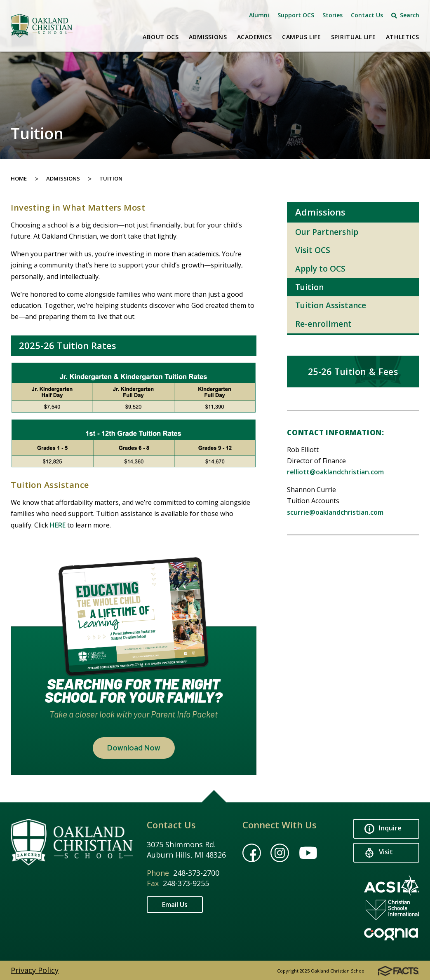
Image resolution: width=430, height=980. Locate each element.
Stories (332, 15)
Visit (379, 853)
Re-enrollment (323, 324)
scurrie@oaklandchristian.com (335, 512)
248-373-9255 (186, 883)
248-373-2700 (196, 873)
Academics (255, 37)
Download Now (134, 748)
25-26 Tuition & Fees (353, 372)
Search (405, 15)
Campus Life (302, 37)
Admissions (208, 37)
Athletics (403, 37)
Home (19, 178)
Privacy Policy (35, 970)
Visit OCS (313, 250)
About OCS (161, 37)
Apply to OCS (320, 269)
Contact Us (367, 15)
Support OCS (296, 15)
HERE (58, 525)
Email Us (175, 905)
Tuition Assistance (331, 305)
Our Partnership (327, 232)
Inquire (383, 829)
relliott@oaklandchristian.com (335, 472)
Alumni (259, 15)
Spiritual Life (354, 37)
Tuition (111, 178)
